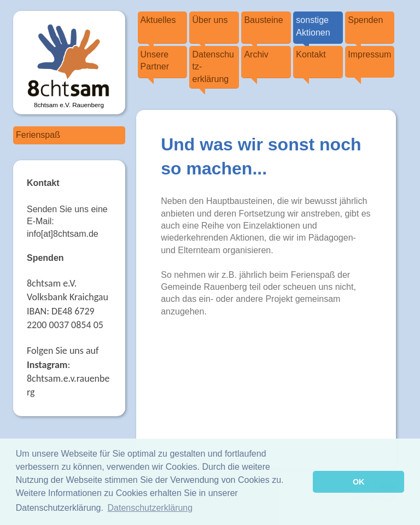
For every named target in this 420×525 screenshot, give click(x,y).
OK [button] (359, 482)
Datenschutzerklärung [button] (150, 508)
